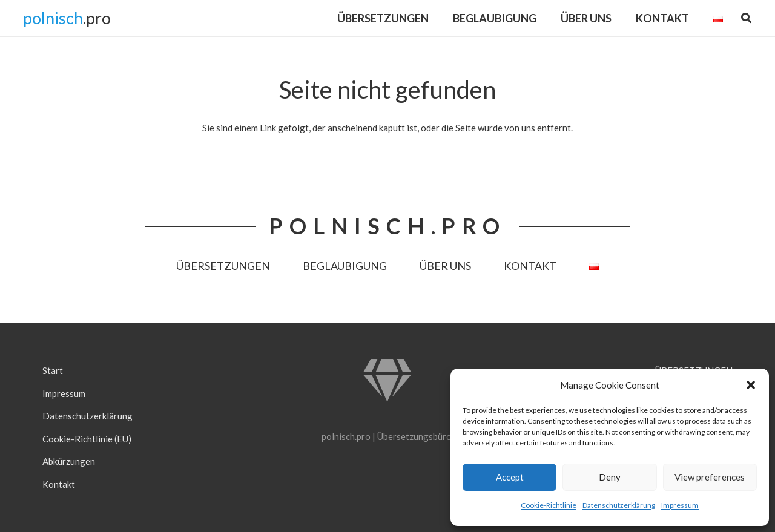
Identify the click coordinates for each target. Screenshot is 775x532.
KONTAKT (530, 266)
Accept (510, 477)
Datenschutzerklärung (619, 505)
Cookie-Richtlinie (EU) (87, 439)
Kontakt (59, 484)
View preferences (710, 477)
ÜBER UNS (445, 266)
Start (53, 370)
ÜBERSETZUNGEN (223, 266)
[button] (751, 385)
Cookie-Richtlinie (549, 505)
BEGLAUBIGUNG (345, 266)
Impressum (680, 505)
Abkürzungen (69, 461)
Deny (610, 477)
